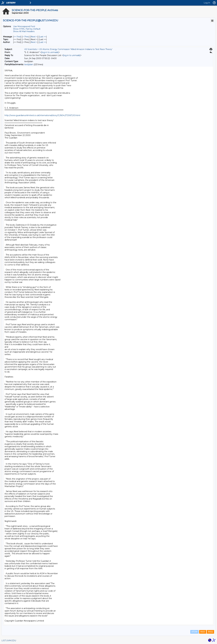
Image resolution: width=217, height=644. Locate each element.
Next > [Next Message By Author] (34, 42)
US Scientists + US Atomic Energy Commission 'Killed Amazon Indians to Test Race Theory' (68, 49)
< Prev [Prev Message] (26, 37)
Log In (207, 3)
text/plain (29, 64)
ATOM (194, 632)
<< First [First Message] (17, 37)
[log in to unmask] (50, 52)
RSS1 (203, 632)
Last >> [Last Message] (43, 37)
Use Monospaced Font (24, 26)
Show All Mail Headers (24, 31)
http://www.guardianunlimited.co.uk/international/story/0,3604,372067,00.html (42, 115)
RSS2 (210, 632)
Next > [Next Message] (34, 37)
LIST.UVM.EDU (9, 641)
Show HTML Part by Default (27, 29)
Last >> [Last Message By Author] (43, 42)
